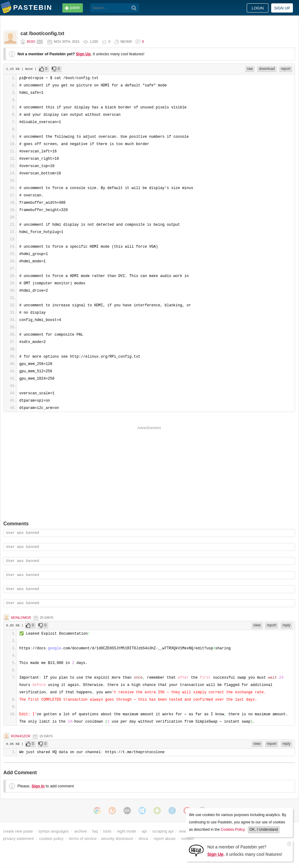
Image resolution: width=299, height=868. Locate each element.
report (286, 69)
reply (286, 625)
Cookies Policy (233, 830)
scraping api (163, 831)
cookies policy (51, 839)
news (183, 831)
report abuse (164, 839)
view (257, 625)
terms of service (83, 839)
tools (107, 831)
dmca (143, 839)
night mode (126, 831)
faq (95, 831)
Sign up (282, 8)
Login (258, 8)
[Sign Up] (196, 850)
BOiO (31, 42)
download (267, 69)
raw (250, 69)
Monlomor (21, 618)
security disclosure (117, 839)
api (144, 831)
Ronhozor (21, 736)
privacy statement (18, 839)
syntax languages (54, 831)
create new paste (18, 831)
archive (81, 831)
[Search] (134, 8)
